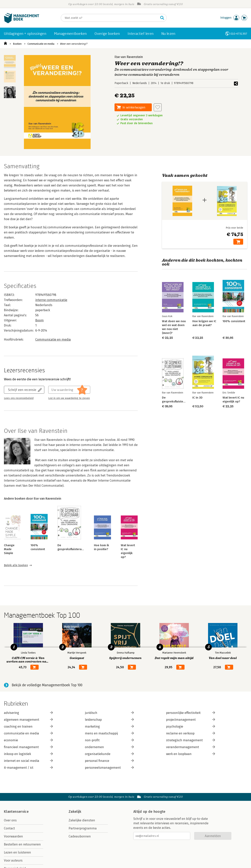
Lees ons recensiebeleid (19, 398)
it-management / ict (28, 768)
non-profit (109, 740)
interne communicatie (51, 300)
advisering (28, 713)
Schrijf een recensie (22, 390)
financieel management (28, 747)
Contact (9, 828)
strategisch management (191, 740)
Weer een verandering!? (74, 44)
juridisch (109, 713)
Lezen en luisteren (17, 852)
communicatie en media (28, 733)
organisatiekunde (109, 754)
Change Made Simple (9, 549)
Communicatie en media (41, 44)
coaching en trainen (28, 726)
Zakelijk (75, 812)
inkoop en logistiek (28, 754)
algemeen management (28, 720)
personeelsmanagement (109, 768)
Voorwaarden (13, 836)
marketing (109, 726)
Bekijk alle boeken (16, 565)
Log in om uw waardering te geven (69, 398)
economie (28, 740)
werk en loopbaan (191, 754)
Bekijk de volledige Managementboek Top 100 (47, 685)
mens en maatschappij (109, 733)
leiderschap (109, 720)
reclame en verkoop (191, 733)
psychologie (191, 726)
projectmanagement (191, 720)
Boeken (17, 44)
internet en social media (28, 761)
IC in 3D (197, 398)
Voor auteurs (13, 860)
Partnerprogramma (83, 828)
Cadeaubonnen (80, 836)
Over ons (10, 820)
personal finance (109, 761)
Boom (40, 320)
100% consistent (234, 321)
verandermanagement (191, 747)
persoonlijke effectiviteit (191, 713)
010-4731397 (239, 34)
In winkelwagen (134, 107)
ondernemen (109, 747)
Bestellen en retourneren (22, 844)
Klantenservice (16, 812)
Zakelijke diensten (82, 820)
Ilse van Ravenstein (129, 57)
